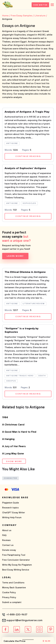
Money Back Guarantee (14, 588)
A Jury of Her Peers (14, 446)
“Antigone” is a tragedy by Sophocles (21, 330)
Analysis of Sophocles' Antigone (25, 168)
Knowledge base (15, 498)
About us (7, 530)
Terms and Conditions (13, 583)
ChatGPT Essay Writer (13, 513)
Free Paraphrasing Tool (14, 555)
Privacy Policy (9, 597)
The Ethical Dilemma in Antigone (25, 272)
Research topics (10, 508)
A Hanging (8, 439)
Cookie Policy (9, 593)
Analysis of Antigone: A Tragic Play (27, 112)
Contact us (8, 545)
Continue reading (28, 156)
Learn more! (15, 256)
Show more (14, 461)
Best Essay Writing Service (16, 570)
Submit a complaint (12, 602)
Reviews (6, 540)
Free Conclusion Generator (16, 560)
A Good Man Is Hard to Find (19, 432)
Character (10, 478)
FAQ (4, 535)
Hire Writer (40, 5)
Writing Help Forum (12, 518)
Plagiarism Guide (11, 503)
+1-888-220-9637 (17, 615)
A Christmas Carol (13, 425)
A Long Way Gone (13, 454)
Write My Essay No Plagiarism (17, 565)
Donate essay (9, 550)
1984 (5, 417)
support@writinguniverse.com (24, 620)
